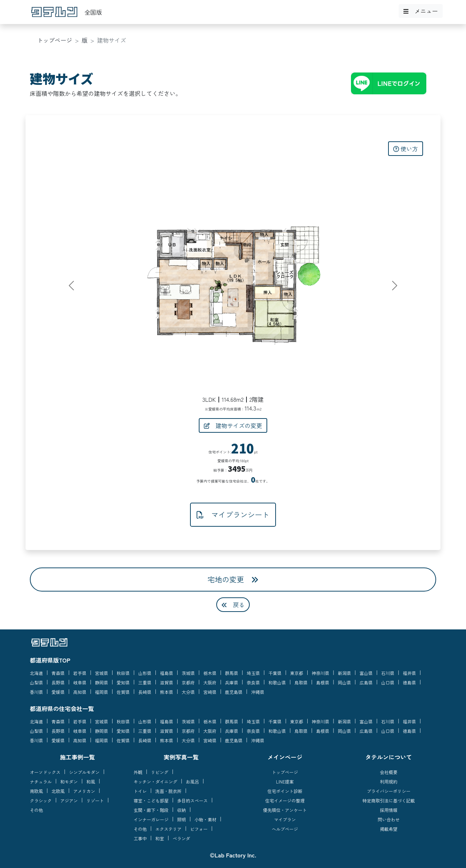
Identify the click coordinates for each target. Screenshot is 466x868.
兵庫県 (232, 682)
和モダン (69, 781)
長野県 (58, 682)
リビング (160, 772)
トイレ (140, 791)
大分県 (188, 692)
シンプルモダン (84, 772)
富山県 (366, 673)
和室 (160, 838)
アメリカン (84, 791)
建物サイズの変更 (233, 425)
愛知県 (123, 682)
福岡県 (102, 692)
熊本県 (166, 692)
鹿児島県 (234, 692)
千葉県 (275, 673)
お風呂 (193, 781)
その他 (36, 810)
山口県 (388, 682)
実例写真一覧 (181, 757)
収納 (182, 810)
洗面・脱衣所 (169, 791)
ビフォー (199, 829)
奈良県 (253, 682)
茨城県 (188, 673)
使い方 (406, 149)
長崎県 (145, 692)
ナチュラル (41, 781)
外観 (138, 772)
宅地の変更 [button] (233, 579)
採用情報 (388, 810)
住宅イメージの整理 (285, 800)
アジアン (69, 800)
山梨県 (36, 682)
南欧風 (36, 791)
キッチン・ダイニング (155, 781)
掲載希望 (388, 829)
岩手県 (80, 673)
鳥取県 (301, 682)
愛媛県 (58, 692)
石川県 (388, 673)
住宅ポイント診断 (285, 791)
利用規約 (388, 781)
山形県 (145, 673)
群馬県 (232, 673)
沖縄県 (258, 692)
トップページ (55, 40)
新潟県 (344, 673)
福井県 (410, 673)
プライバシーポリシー (388, 791)
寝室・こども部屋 (151, 800)
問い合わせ (388, 819)
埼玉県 (253, 673)
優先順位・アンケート (285, 810)
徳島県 (410, 682)
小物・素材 (205, 819)
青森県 (58, 673)
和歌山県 (277, 682)
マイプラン (285, 819)
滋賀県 (166, 682)
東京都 (297, 673)
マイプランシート (233, 514)
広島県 (366, 682)
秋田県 (123, 673)
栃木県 (210, 673)
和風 (91, 781)
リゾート (95, 800)
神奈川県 (320, 673)
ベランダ (181, 838)
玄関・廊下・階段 (151, 810)
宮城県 (102, 673)
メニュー (420, 11)
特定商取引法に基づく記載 (388, 800)
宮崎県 (210, 692)
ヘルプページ (285, 829)
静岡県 (102, 682)
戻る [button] (233, 605)
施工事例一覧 (77, 757)
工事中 (140, 838)
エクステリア (169, 829)
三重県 (145, 682)
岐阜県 (80, 682)
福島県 (166, 673)
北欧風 (58, 791)
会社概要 (388, 772)
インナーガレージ (151, 819)
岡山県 (344, 682)
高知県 (80, 692)
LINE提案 (285, 781)
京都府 (188, 682)
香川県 (36, 692)
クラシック (41, 800)
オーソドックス (45, 772)
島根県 (323, 682)
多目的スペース (193, 800)
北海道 (36, 673)
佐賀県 (123, 692)
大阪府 (210, 682)
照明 (182, 819)
